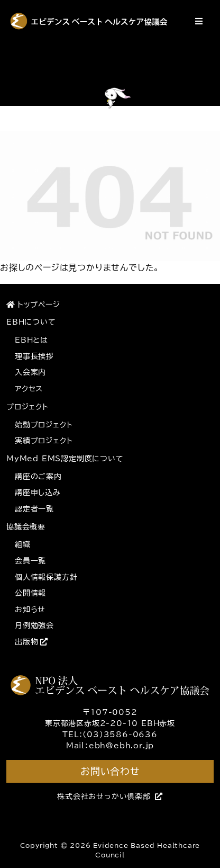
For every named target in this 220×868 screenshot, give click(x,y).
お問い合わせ (110, 771)
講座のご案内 (38, 477)
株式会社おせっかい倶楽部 (110, 797)
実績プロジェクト (44, 441)
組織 (23, 544)
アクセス (29, 389)
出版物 (31, 642)
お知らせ (30, 610)
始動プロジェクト (44, 425)
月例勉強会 (34, 625)
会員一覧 (30, 561)
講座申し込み (38, 493)
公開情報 (30, 593)
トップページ (33, 305)
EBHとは (31, 340)
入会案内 (30, 372)
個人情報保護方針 (46, 577)
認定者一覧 (34, 509)
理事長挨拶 (34, 356)
